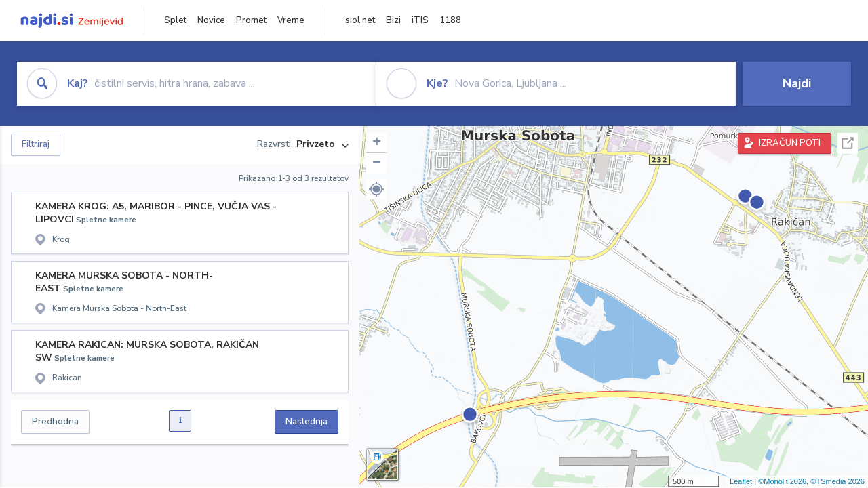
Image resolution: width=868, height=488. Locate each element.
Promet (251, 20)
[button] (376, 189)
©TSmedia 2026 (837, 481)
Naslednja (307, 421)
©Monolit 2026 (782, 481)
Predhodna (55, 421)
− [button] (377, 163)
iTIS (420, 20)
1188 (450, 20)
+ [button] (377, 143)
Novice (211, 20)
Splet (175, 20)
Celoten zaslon (848, 143)
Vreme (291, 20)
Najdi (797, 83)
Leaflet (741, 481)
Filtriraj (36, 144)
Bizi (393, 20)
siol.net (360, 20)
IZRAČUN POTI (790, 143)
